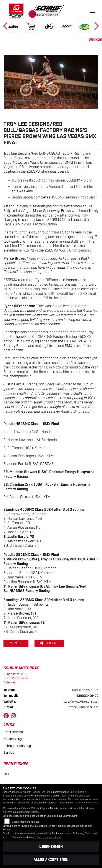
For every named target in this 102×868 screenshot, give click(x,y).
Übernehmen (51, 847)
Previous (6, 27)
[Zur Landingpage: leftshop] (31, 26)
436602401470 (87, 696)
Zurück (16, 643)
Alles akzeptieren (51, 860)
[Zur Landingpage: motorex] (84, 26)
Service (9, 753)
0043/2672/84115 (85, 690)
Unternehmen (13, 732)
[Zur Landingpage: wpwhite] (67, 26)
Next (96, 27)
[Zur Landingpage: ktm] (13, 26)
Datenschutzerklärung (86, 803)
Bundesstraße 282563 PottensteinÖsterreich (16, 678)
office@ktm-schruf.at (84, 707)
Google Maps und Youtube (26, 822)
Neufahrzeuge (13, 739)
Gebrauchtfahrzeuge (18, 746)
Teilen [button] (49, 643)
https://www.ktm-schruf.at (80, 702)
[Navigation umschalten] (93, 11)
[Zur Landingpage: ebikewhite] (49, 26)
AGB (7, 774)
